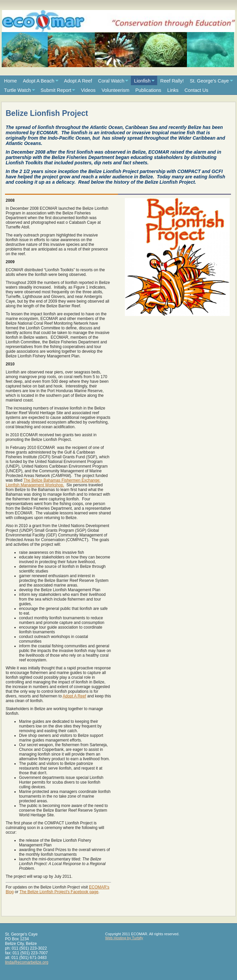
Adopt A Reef (78, 81)
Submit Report (56, 90)
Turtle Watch (18, 90)
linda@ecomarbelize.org (27, 962)
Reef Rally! (172, 81)
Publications (148, 90)
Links (173, 90)
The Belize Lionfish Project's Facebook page (59, 892)
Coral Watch (111, 81)
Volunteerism (115, 90)
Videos (88, 90)
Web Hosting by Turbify (124, 938)
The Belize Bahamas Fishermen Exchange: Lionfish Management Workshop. (53, 483)
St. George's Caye (209, 81)
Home (10, 81)
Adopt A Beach (38, 81)
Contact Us (196, 90)
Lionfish (142, 81)
